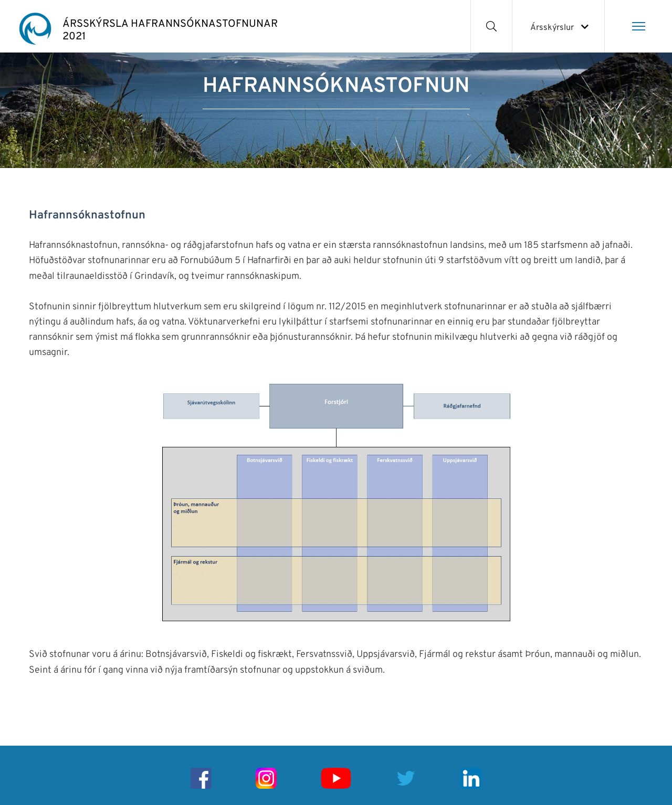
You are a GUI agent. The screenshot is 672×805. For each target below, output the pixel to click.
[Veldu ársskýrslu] (558, 26)
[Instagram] (266, 778)
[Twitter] (406, 778)
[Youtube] (336, 778)
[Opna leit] (492, 26)
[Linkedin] (471, 778)
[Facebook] (201, 778)
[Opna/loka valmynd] (638, 26)
